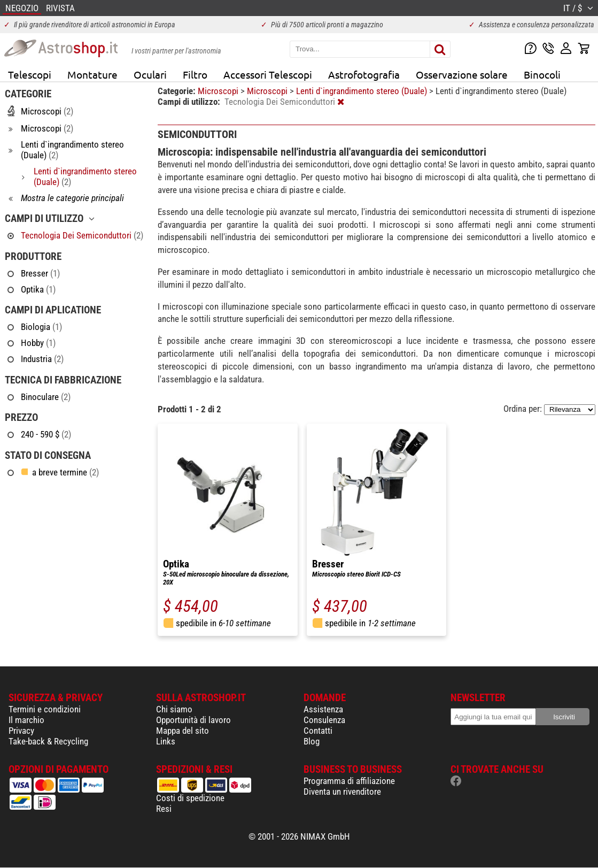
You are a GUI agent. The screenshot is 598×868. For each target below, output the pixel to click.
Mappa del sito (182, 731)
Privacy (21, 731)
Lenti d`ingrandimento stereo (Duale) (363, 91)
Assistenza (323, 709)
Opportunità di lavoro (193, 720)
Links (166, 741)
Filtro (195, 74)
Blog (312, 741)
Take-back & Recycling (48, 741)
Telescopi (30, 74)
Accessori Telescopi (268, 74)
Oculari (150, 74)
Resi (164, 809)
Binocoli (542, 74)
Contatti (318, 731)
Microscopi (219, 91)
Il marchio (26, 720)
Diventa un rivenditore (342, 792)
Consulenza (324, 720)
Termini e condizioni (45, 709)
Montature (92, 74)
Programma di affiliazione (349, 781)
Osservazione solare (462, 74)
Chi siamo (174, 709)
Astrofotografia (364, 74)
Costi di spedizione (190, 798)
